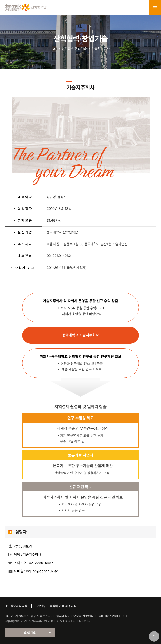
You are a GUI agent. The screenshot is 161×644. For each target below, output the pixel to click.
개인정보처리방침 (16, 606)
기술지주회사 (101, 49)
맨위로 (154, 636)
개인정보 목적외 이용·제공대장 (57, 606)
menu (155, 8)
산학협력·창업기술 (74, 49)
